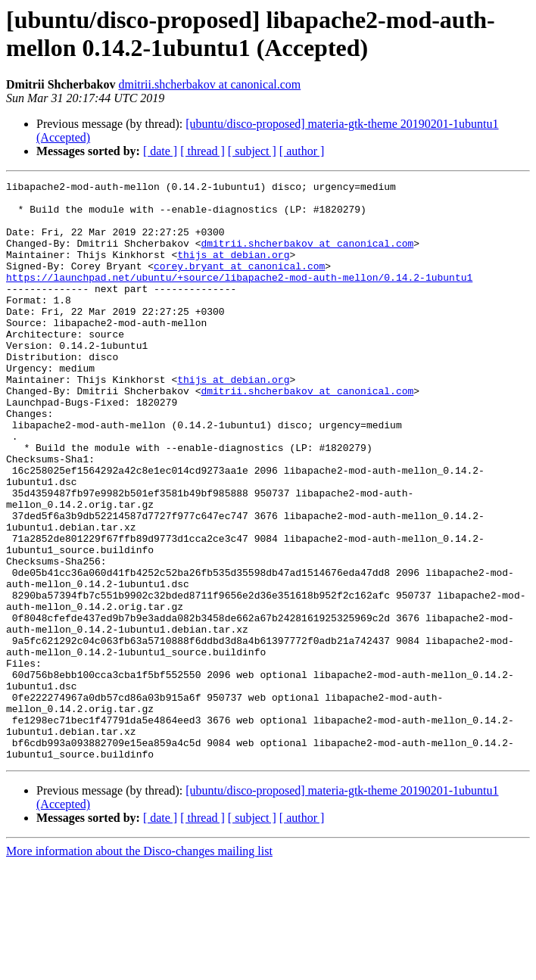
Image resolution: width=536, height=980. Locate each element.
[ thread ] (203, 151)
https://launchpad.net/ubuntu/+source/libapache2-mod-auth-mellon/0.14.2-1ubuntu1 (239, 297)
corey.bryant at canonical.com (239, 284)
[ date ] (160, 151)
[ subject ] (252, 151)
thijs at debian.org (233, 270)
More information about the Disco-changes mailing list (139, 967)
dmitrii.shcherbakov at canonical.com (209, 84)
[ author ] (302, 151)
